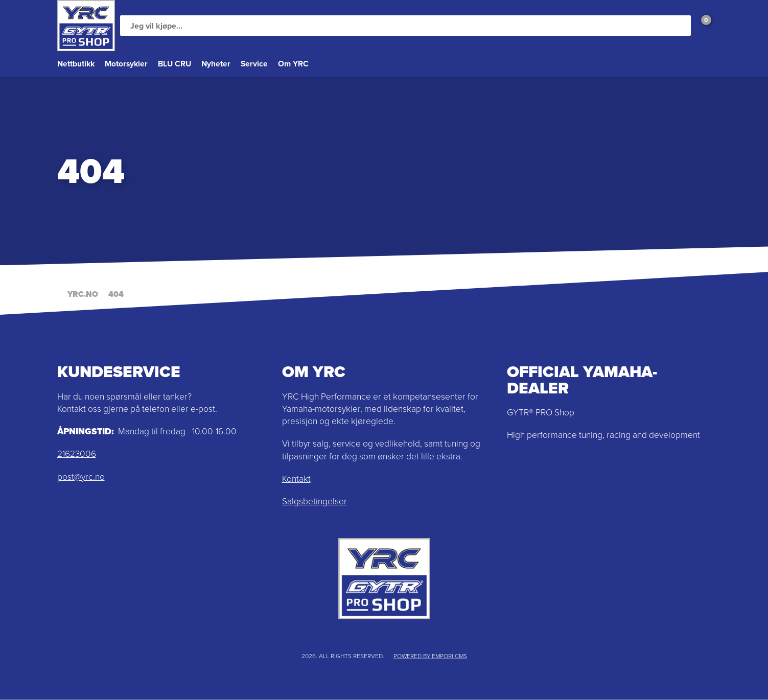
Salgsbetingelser (315, 501)
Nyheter (216, 64)
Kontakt (296, 479)
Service (254, 64)
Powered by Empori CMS (430, 656)
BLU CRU (174, 64)
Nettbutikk (76, 64)
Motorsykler (126, 64)
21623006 (77, 454)
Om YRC (293, 64)
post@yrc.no (81, 477)
